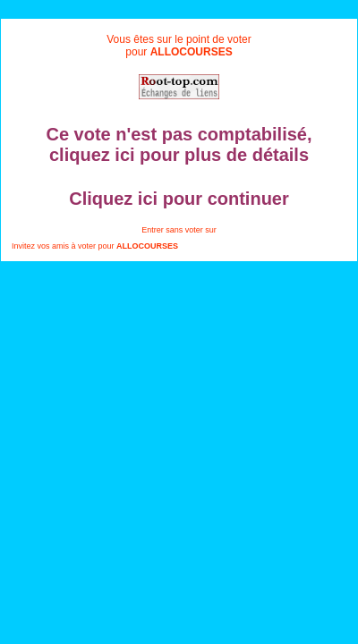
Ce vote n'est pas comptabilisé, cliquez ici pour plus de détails (179, 144)
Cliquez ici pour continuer (179, 199)
